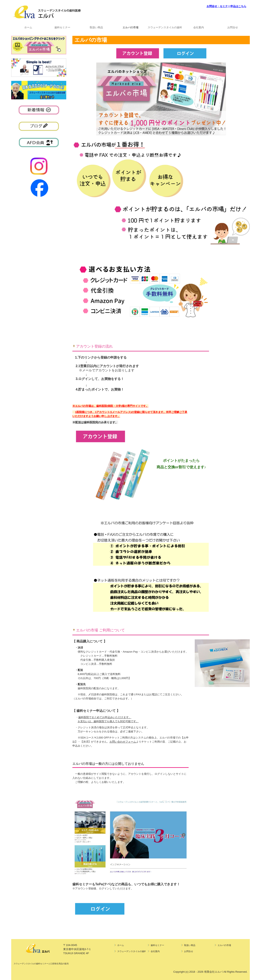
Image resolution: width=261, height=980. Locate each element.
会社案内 (199, 27)
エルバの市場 (130, 27)
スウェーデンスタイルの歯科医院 (165, 27)
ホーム (28, 27)
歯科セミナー (62, 27)
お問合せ (233, 27)
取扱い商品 (96, 27)
